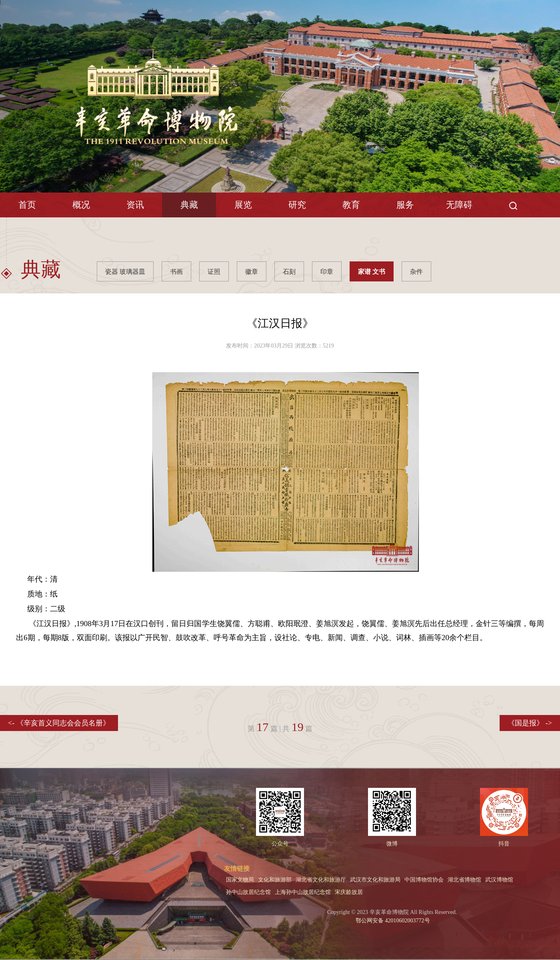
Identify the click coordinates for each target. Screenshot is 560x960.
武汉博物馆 (499, 880)
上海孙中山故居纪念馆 (303, 892)
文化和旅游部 (275, 880)
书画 (176, 272)
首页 (27, 205)
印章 (327, 272)
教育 (351, 205)
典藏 (189, 205)
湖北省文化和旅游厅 (321, 880)
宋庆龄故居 (349, 892)
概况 (81, 205)
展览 (243, 205)
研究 (297, 205)
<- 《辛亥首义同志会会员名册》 (59, 723)
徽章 (252, 272)
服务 (405, 205)
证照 (214, 272)
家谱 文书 (372, 272)
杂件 (416, 272)
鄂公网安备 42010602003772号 (392, 921)
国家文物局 (240, 880)
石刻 (289, 272)
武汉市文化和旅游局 (375, 880)
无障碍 (459, 205)
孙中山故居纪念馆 (248, 892)
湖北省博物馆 (464, 880)
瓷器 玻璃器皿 (125, 272)
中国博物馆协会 (424, 880)
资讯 (135, 205)
